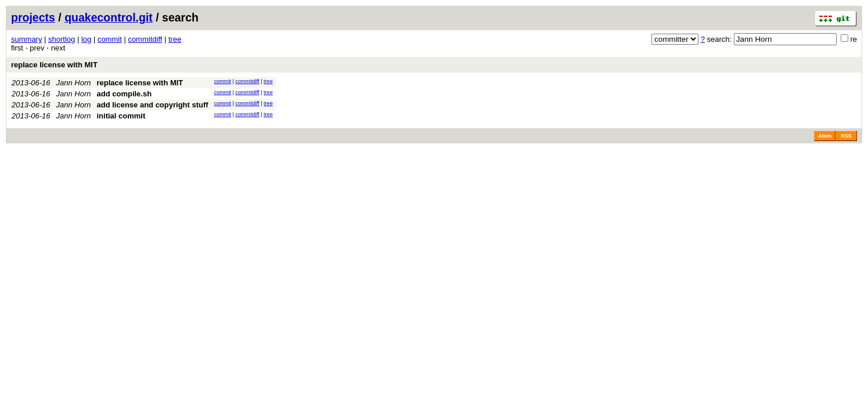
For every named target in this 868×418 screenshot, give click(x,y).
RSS (846, 136)
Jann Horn (74, 83)
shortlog (62, 39)
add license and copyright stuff (152, 105)
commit (110, 39)
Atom (825, 136)
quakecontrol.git (109, 17)
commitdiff (145, 39)
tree (175, 39)
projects (33, 17)
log (86, 39)
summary (26, 39)
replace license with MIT (54, 65)
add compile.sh (124, 94)
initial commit (121, 116)
